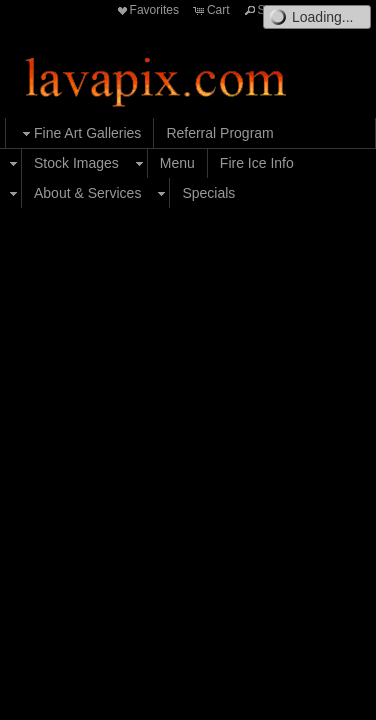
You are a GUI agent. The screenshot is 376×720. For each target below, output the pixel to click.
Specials (208, 193)
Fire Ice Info (257, 163)
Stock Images (76, 163)
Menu (177, 163)
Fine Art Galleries (79, 133)
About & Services (87, 193)
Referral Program (219, 133)
